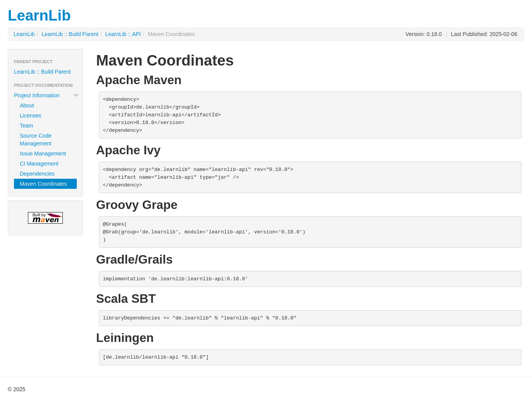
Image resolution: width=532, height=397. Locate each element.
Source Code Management (36, 140)
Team (26, 126)
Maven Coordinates (43, 184)
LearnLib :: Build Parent (70, 34)
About (27, 105)
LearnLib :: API (123, 34)
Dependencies (37, 174)
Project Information (47, 95)
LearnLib (39, 15)
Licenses (30, 116)
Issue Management (43, 154)
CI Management (39, 164)
